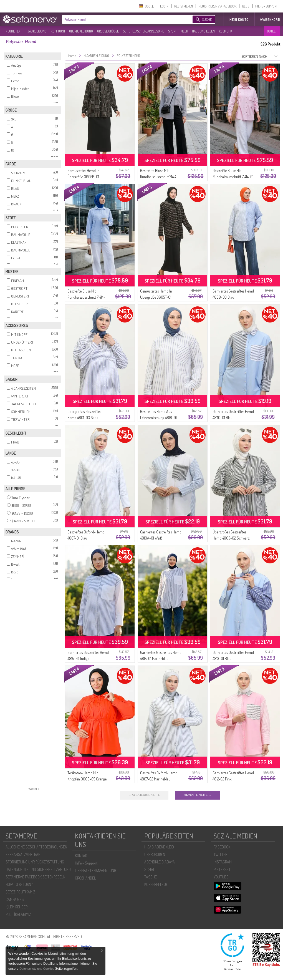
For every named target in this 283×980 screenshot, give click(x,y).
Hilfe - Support (86, 863)
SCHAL (150, 869)
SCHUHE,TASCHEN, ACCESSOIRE (143, 31)
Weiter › (34, 789)
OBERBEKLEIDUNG (81, 31)
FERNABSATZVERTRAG (23, 854)
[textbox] (123, 19)
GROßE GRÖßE (108, 31)
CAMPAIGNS (15, 899)
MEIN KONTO (239, 20)
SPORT (172, 31)
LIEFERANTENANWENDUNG (96, 871)
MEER (184, 31)
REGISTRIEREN (184, 6)
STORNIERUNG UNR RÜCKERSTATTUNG (35, 862)
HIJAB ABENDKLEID (159, 847)
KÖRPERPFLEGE (156, 884)
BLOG (246, 6)
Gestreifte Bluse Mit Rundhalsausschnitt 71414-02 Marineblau (159, 177)
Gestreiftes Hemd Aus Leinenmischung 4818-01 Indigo (158, 418)
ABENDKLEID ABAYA (160, 862)
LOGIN (164, 6)
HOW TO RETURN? (19, 884)
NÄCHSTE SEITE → (197, 795)
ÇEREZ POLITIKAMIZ (20, 892)
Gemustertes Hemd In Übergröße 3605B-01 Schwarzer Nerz (83, 177)
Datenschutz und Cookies (37, 969)
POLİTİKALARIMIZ (18, 914)
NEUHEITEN (13, 31)
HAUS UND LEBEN (203, 31)
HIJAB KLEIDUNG (36, 31)
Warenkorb (270, 20)
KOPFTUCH (58, 31)
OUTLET (272, 31)
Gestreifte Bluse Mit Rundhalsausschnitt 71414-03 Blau (86, 297)
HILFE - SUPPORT (266, 6)
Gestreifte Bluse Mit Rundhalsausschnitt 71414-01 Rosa (233, 177)
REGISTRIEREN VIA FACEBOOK (218, 6)
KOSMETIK (225, 31)
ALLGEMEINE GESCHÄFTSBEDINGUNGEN (36, 847)
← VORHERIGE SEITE (144, 795)
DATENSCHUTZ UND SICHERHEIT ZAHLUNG (38, 869)
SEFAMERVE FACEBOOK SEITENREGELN (36, 877)
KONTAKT (82, 856)
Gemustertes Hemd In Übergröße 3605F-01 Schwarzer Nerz (156, 297)
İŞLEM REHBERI (17, 907)
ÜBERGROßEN (155, 854)
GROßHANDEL (85, 878)
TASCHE (151, 877)
